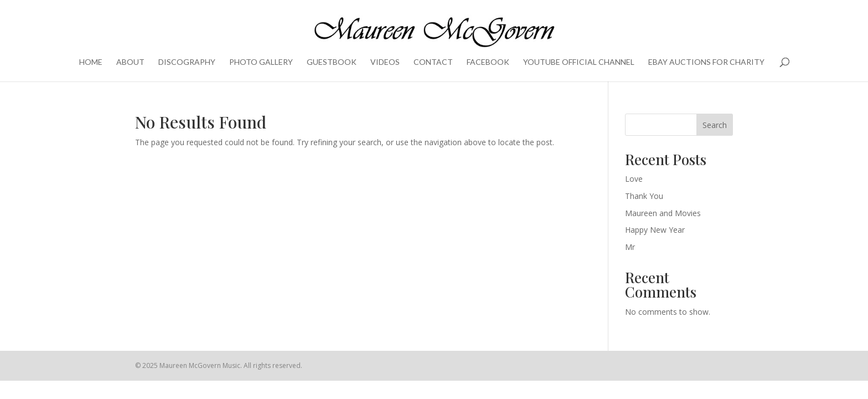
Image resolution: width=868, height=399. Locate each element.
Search (715, 125)
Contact (433, 62)
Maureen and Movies (663, 213)
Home (91, 62)
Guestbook (332, 62)
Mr (630, 247)
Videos (385, 62)
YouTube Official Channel (579, 62)
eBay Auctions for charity (706, 62)
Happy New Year (655, 230)
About (130, 62)
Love (634, 179)
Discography (187, 62)
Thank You (644, 196)
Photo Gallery (261, 62)
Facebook (488, 62)
